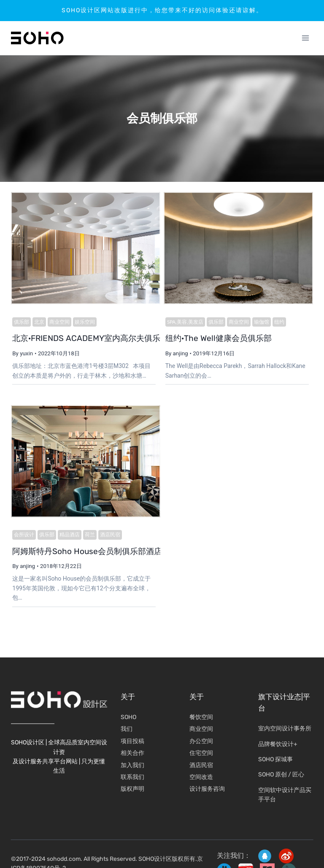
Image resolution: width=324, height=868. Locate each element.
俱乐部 (20, 322)
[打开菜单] (306, 38)
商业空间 (58, 322)
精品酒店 (68, 536)
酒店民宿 (109, 536)
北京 (38, 322)
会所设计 (23, 536)
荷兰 (89, 536)
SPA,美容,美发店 (184, 322)
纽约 (278, 322)
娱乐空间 (84, 322)
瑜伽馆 (260, 322)
